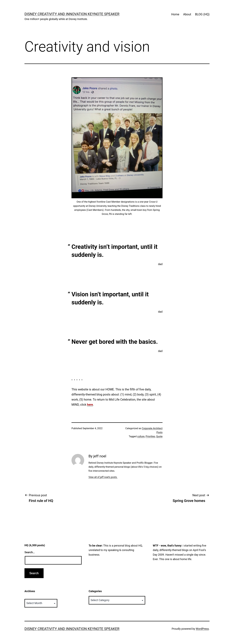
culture (141, 436)
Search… (30, 552)
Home (175, 14)
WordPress (202, 629)
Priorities (150, 436)
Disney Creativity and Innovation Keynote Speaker (72, 14)
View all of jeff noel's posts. (103, 477)
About (187, 14)
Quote (159, 436)
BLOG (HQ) (202, 14)
